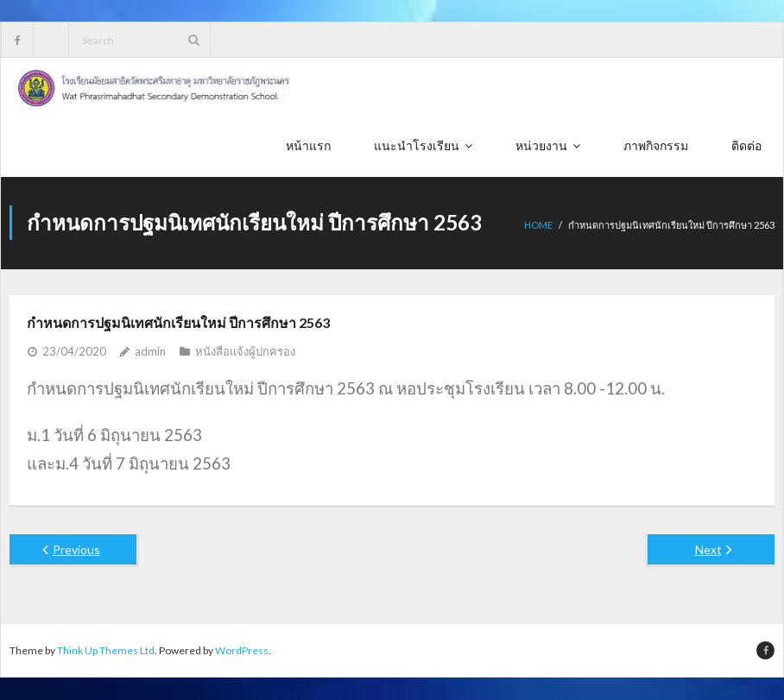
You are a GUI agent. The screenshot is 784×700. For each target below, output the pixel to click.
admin (150, 351)
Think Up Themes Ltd (106, 650)
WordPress (242, 650)
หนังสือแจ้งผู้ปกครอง (245, 351)
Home (538, 226)
